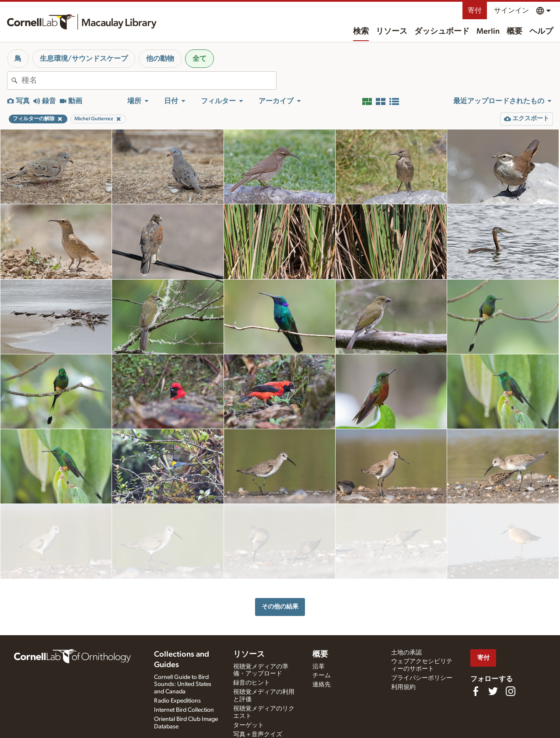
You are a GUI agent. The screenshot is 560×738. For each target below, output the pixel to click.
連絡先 (322, 682)
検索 (361, 31)
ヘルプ (541, 31)
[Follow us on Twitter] (493, 689)
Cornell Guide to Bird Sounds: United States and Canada (183, 682)
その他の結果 (280, 574)
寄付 (475, 10)
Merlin (488, 31)
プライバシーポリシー (422, 676)
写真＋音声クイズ (258, 732)
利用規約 (403, 685)
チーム (322, 673)
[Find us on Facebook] (476, 689)
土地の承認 (406, 651)
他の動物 (160, 59)
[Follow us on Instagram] (511, 689)
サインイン (511, 10)
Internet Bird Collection (184, 708)
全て (199, 59)
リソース (392, 31)
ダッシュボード (442, 31)
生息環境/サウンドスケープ (84, 59)
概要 (514, 31)
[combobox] (149, 80)
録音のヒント (252, 681)
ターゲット (248, 723)
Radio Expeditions (177, 699)
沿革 (318, 665)
